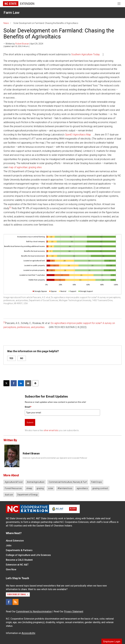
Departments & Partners (19, 550)
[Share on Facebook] (14, 383)
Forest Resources (13, 488)
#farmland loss (65, 488)
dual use (9, 495)
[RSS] (15, 602)
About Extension (15, 541)
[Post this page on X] (6, 383)
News (6, 23)
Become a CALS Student (19, 560)
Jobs (9, 545)
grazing (40, 488)
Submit (30, 422)
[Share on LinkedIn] (21, 383)
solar (51, 488)
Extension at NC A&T (17, 565)
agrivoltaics (82, 488)
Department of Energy (28, 495)
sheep (29, 488)
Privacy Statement (74, 611)
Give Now (11, 569)
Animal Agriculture (36, 482)
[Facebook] (9, 602)
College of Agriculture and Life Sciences (28, 555)
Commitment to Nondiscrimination (34, 611)
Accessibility (29, 633)
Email (28, 407)
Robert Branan (22, 44)
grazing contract (100, 488)
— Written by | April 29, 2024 (23, 44)
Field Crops (96, 482)
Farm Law (12, 13)
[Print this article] (35, 383)
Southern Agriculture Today (86, 54)
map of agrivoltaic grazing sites (25, 167)
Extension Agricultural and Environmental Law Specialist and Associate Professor (55, 458)
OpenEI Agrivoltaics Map (78, 135)
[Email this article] (28, 383)
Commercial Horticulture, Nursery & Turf (68, 482)
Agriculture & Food (14, 482)
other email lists (51, 430)
